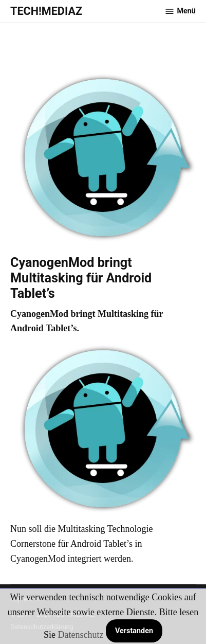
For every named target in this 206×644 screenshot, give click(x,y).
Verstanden (134, 631)
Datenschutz (80, 635)
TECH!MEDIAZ (46, 11)
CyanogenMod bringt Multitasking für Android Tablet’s (81, 278)
